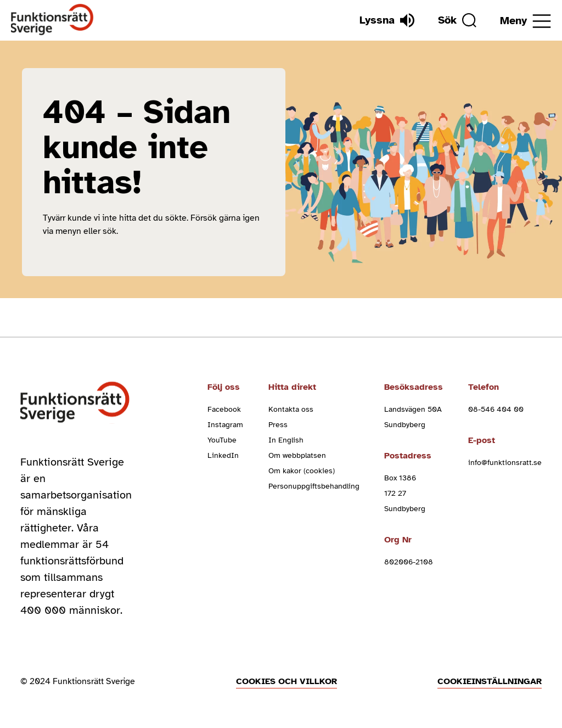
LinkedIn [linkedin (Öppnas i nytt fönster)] (223, 455)
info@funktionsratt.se (505, 463)
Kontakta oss (291, 409)
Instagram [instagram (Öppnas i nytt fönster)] (225, 425)
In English (286, 440)
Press (278, 425)
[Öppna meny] (526, 21)
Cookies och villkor (286, 681)
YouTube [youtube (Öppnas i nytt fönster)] (222, 440)
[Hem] (52, 20)
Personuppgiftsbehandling (314, 486)
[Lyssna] (387, 20)
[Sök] (457, 20)
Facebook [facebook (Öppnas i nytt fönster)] (224, 409)
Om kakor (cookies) (302, 471)
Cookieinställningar (490, 681)
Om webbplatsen (297, 455)
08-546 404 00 (496, 409)
